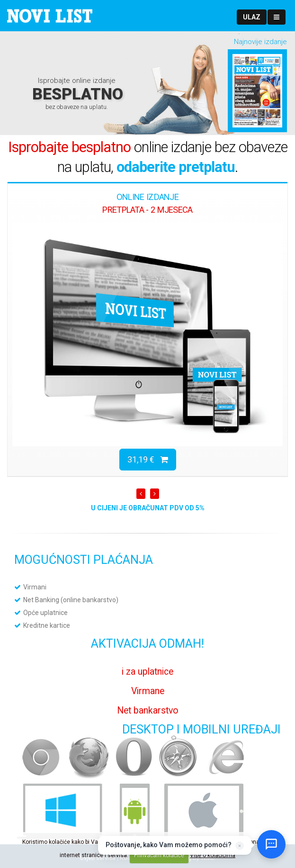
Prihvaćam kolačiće (159, 855)
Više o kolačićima (213, 855)
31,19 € (148, 459)
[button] (252, 17)
